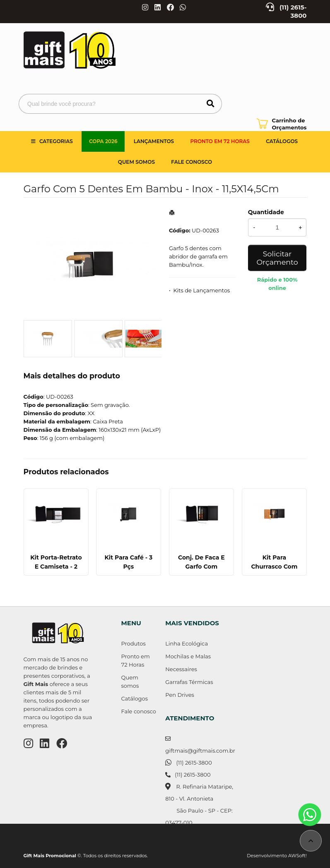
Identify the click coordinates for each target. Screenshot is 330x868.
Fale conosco (139, 711)
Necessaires (181, 669)
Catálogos (282, 141)
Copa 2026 (103, 141)
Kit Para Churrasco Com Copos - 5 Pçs (274, 567)
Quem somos (136, 162)
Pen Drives (180, 695)
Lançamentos (154, 141)
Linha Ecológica (187, 643)
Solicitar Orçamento (277, 258)
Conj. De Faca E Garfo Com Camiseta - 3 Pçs (201, 567)
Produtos (134, 643)
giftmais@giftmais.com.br (200, 751)
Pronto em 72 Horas (220, 141)
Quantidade (266, 212)
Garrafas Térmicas (189, 682)
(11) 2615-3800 (194, 763)
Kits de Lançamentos (202, 290)
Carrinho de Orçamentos (289, 124)
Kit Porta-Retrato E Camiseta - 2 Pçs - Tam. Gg (56, 567)
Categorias (56, 141)
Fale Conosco (191, 162)
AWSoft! (297, 856)
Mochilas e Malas (188, 656)
